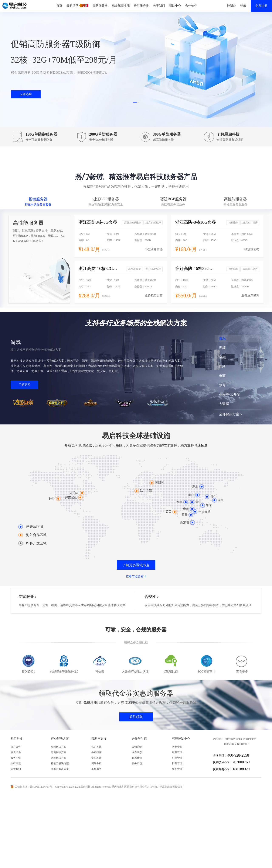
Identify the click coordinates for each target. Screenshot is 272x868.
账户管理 (177, 769)
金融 (222, 357)
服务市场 (137, 763)
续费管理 (177, 752)
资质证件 (16, 752)
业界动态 (137, 752)
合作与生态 (139, 739)
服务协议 (16, 758)
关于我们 (159, 6)
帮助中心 (175, 6)
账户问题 (96, 747)
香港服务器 (141, 6)
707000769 (241, 762)
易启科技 (17, 739)
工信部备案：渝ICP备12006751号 (33, 787)
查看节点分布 (135, 577)
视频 (222, 348)
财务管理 (177, 763)
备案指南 (96, 752)
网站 (222, 366)
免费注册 (261, 6)
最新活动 (77, 5)
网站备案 (96, 763)
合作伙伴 (191, 6)
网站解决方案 (59, 758)
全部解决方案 (229, 414)
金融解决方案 (59, 747)
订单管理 (177, 758)
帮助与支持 (99, 739)
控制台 (231, 6)
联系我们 (137, 758)
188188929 (241, 769)
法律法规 (16, 763)
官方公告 (16, 747)
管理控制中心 (181, 739)
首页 (59, 6)
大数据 (224, 404)
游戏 (222, 338)
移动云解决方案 (60, 763)
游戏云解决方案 (60, 769)
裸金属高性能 (121, 6)
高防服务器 (100, 6)
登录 (243, 6)
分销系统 (137, 747)
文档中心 (132, 703)
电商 (222, 376)
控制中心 (177, 747)
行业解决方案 (60, 739)
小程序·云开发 (229, 394)
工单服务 (96, 769)
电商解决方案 (59, 752)
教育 (222, 385)
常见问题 (96, 758)
